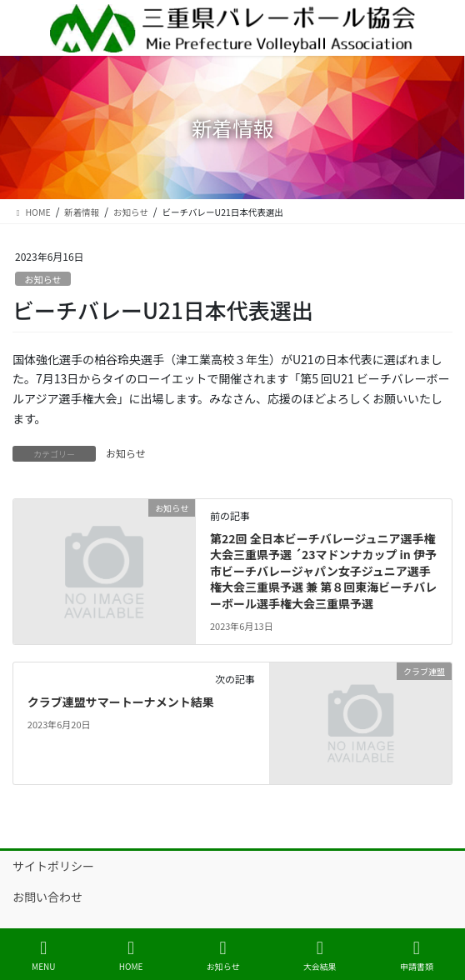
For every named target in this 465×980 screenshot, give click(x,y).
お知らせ (43, 279)
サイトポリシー (53, 866)
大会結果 (320, 955)
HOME (131, 955)
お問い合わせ (47, 897)
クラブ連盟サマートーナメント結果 (121, 702)
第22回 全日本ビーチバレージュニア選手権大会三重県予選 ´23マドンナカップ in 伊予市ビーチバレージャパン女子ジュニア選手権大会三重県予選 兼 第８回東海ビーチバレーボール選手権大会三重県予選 (323, 571)
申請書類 (417, 955)
